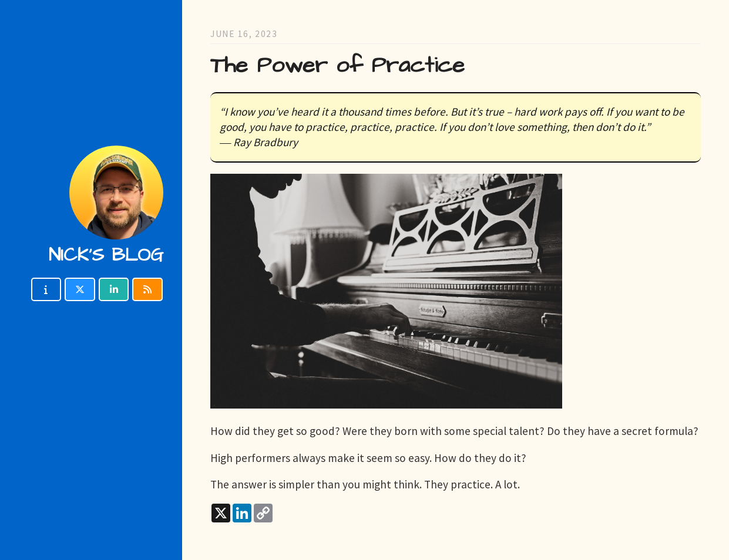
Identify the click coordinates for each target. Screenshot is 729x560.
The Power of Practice (337, 65)
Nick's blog (106, 255)
